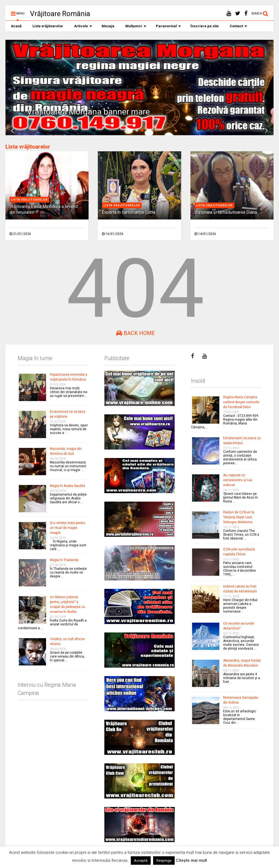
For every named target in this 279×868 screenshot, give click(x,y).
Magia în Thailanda (64, 560)
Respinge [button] (164, 861)
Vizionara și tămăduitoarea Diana (226, 212)
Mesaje (108, 26)
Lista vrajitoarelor (29, 200)
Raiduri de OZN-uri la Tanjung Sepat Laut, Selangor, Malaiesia (239, 517)
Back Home (136, 333)
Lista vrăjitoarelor (48, 26)
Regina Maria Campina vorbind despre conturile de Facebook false (241, 402)
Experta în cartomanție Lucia (129, 212)
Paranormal (168, 26)
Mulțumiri (136, 26)
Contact (238, 26)
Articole (83, 26)
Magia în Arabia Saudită (68, 486)
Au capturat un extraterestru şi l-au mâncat (238, 480)
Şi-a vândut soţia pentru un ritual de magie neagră (68, 528)
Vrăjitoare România (60, 14)
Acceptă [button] (141, 861)
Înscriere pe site (205, 26)
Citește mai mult (191, 860)
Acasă (16, 26)
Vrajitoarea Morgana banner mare (88, 112)
